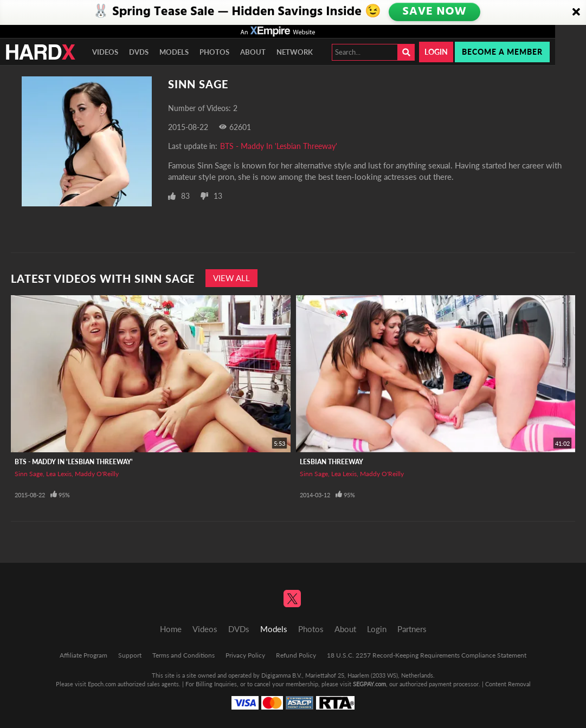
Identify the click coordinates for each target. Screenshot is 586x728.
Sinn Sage (29, 474)
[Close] (576, 12)
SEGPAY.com (369, 684)
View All (231, 278)
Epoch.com (102, 684)
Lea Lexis (59, 474)
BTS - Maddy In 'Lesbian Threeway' (279, 146)
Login (436, 52)
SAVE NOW (435, 12)
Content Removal (508, 684)
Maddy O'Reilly (97, 474)
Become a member (502, 52)
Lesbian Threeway (331, 462)
